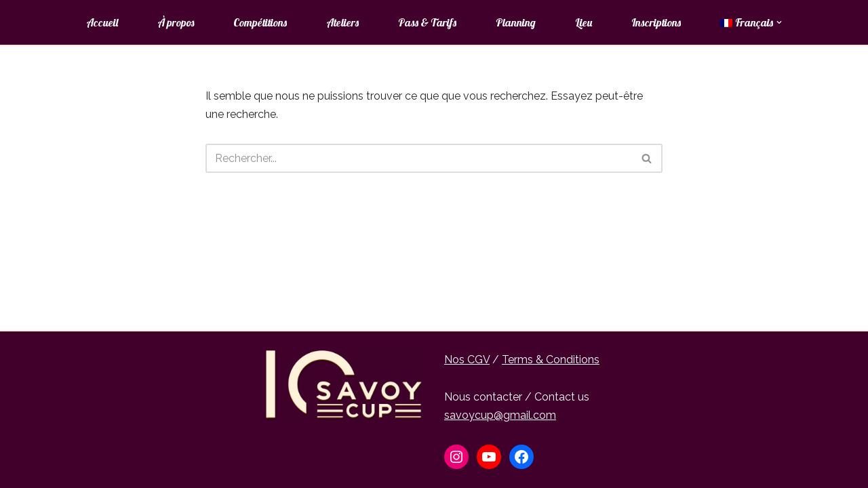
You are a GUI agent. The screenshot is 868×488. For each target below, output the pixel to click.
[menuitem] (747, 22)
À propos (176, 22)
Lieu (584, 22)
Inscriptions (656, 22)
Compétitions (260, 22)
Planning (516, 22)
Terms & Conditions (551, 360)
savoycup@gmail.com (500, 415)
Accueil (102, 22)
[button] (779, 22)
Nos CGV (467, 360)
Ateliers (342, 22)
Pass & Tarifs (427, 22)
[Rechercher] (419, 158)
